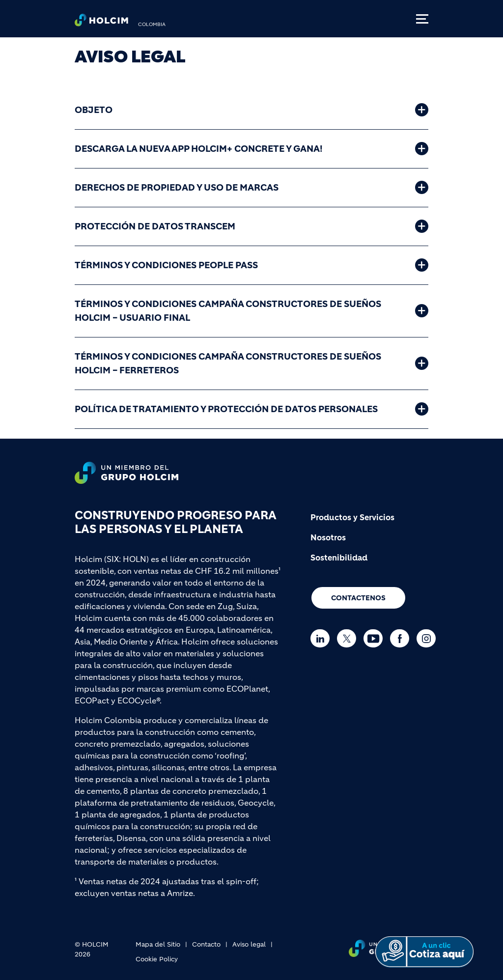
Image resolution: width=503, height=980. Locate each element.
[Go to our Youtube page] (376, 638)
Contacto (206, 944)
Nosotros (328, 537)
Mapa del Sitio (158, 944)
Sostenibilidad (339, 558)
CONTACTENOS (358, 598)
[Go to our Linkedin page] (322, 638)
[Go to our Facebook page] (402, 638)
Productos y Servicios (352, 517)
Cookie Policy (157, 959)
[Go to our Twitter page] (349, 638)
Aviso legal (249, 944)
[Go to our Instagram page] (429, 638)
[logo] (101, 23)
